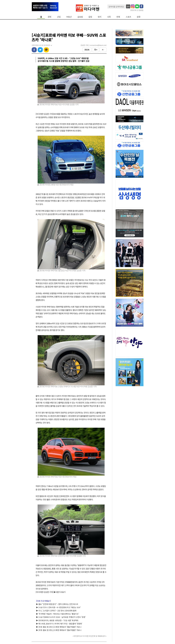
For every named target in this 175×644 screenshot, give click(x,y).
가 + (96, 50)
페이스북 (34, 50)
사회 (109, 17)
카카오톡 (46, 50)
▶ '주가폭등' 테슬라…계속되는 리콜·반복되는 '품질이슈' (58, 614)
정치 (100, 17)
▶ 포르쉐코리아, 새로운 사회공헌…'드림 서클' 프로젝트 (57, 620)
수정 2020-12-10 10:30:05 (42, 45)
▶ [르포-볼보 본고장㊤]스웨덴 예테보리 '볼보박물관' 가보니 (59, 630)
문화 (139, 17)
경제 (49, 17)
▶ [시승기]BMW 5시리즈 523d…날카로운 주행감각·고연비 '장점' (61, 617)
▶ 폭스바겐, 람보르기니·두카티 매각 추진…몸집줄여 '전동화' (59, 624)
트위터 (40, 50)
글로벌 (80, 17)
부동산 (69, 17)
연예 (118, 17)
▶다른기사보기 (60, 592)
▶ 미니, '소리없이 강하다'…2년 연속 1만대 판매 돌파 (56, 611)
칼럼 (90, 17)
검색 (128, 6)
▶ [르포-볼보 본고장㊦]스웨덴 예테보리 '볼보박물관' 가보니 (59, 627)
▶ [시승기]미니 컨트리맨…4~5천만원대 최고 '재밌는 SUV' (58, 607)
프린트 (87, 50)
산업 (59, 17)
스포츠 (128, 17)
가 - (103, 50)
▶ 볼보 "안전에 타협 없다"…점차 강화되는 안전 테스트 (57, 604)
